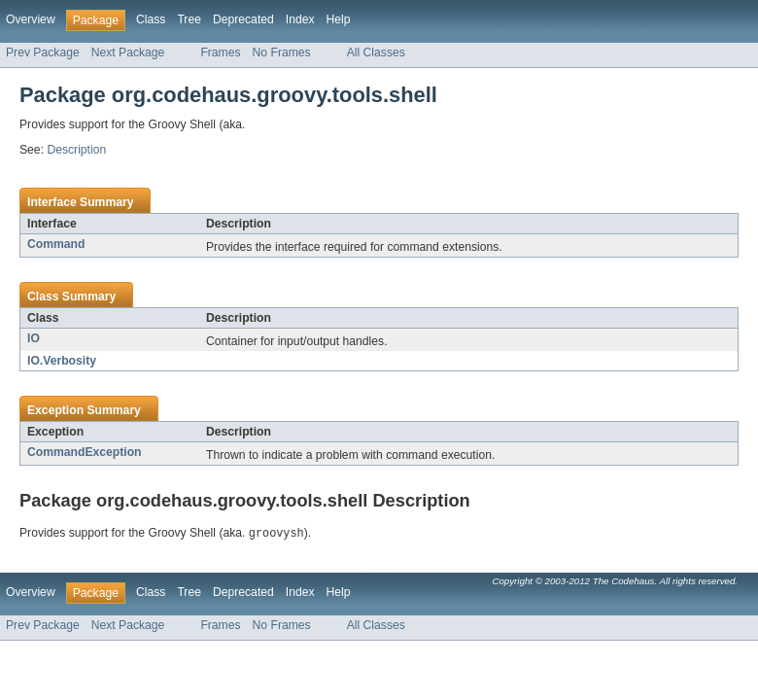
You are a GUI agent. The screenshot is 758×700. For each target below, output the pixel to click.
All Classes (376, 52)
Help (339, 19)
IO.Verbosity (62, 361)
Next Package (128, 52)
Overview (31, 19)
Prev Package (43, 52)
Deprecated (243, 19)
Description (76, 150)
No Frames (282, 52)
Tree (189, 19)
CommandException (85, 452)
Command (56, 244)
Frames (220, 52)
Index (300, 19)
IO (34, 338)
